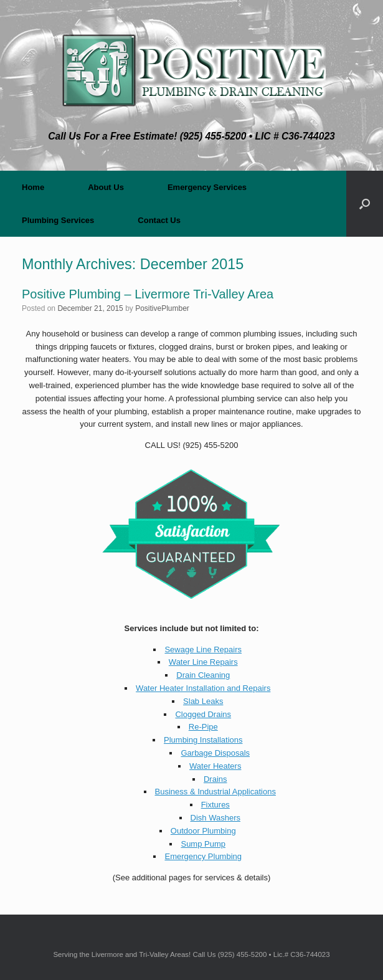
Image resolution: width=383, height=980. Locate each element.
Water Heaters (215, 766)
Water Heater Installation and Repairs (203, 688)
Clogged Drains (203, 714)
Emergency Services (207, 187)
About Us (106, 187)
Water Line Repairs (203, 662)
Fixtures (215, 805)
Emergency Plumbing (203, 856)
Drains (215, 779)
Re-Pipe (203, 727)
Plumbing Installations (203, 740)
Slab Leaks (203, 701)
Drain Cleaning (203, 675)
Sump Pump (203, 844)
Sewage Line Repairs (203, 649)
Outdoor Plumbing (203, 831)
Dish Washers (215, 818)
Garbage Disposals (215, 753)
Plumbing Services (58, 220)
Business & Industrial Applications (215, 792)
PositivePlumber (162, 308)
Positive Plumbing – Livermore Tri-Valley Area (148, 294)
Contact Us (159, 220)
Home (33, 187)
